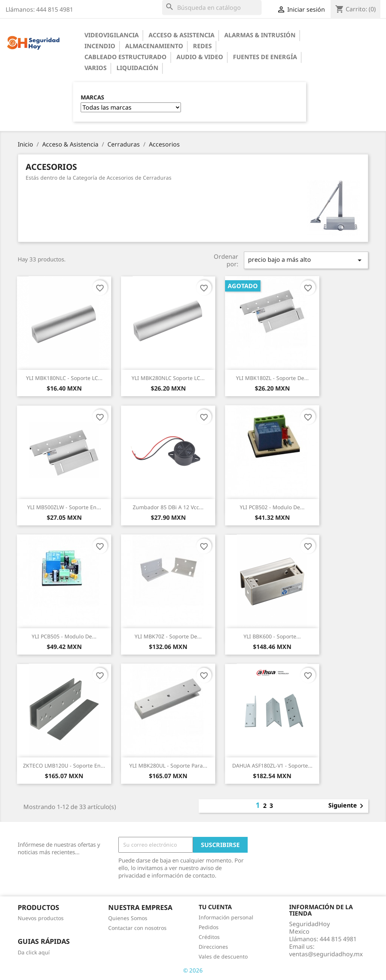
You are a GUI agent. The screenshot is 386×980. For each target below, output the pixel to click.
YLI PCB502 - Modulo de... (272, 507)
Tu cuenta (215, 907)
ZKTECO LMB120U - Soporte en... (64, 766)
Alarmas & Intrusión (260, 35)
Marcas (92, 97)
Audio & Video (200, 57)
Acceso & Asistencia (182, 35)
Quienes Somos (128, 918)
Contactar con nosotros (137, 928)
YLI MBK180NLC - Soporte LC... (64, 378)
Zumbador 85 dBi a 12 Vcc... (168, 507)
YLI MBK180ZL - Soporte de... (272, 378)
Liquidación (137, 68)
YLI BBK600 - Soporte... (272, 636)
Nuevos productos (41, 918)
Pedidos (209, 927)
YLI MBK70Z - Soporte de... (168, 636)
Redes (202, 46)
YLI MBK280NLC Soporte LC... (168, 378)
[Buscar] (212, 8)
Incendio (100, 46)
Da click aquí (34, 952)
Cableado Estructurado (126, 57)
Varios (96, 68)
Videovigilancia (112, 35)
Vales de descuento (223, 956)
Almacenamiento (154, 46)
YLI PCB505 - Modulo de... (64, 636)
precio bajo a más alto (306, 260)
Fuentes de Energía (265, 57)
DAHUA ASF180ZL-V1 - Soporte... (272, 766)
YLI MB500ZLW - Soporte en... (64, 507)
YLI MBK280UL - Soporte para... (168, 766)
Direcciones (213, 947)
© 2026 (193, 970)
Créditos (209, 937)
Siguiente (347, 806)
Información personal (226, 917)
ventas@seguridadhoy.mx (326, 954)
